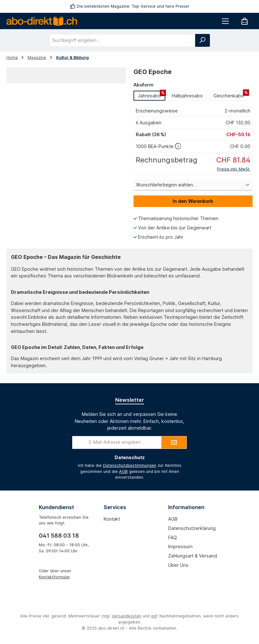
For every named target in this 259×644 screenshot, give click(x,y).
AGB (123, 471)
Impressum (180, 546)
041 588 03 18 (59, 536)
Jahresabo (152, 95)
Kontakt (112, 519)
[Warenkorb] (245, 21)
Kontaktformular (54, 577)
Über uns (178, 565)
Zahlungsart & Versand (193, 556)
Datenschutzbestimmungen (130, 465)
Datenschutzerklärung (192, 528)
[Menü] (225, 21)
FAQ (173, 537)
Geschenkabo (231, 95)
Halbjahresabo (187, 96)
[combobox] (122, 40)
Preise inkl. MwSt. (234, 169)
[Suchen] (203, 40)
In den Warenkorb (193, 201)
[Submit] (174, 442)
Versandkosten (126, 616)
